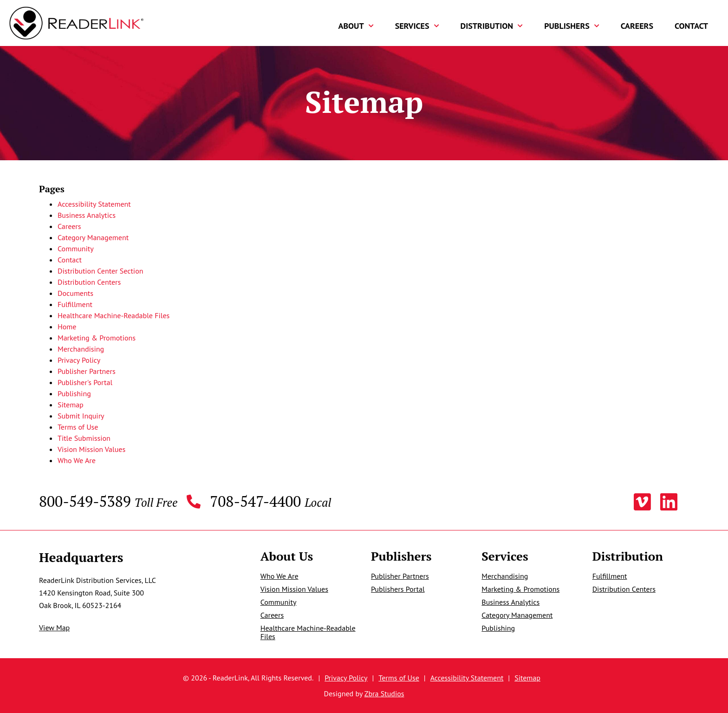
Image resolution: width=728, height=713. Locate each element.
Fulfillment (75, 304)
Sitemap (71, 405)
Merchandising (81, 349)
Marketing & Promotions (97, 338)
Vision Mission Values (91, 449)
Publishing (74, 393)
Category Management (93, 237)
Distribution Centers (89, 282)
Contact (691, 26)
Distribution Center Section (100, 271)
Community (76, 249)
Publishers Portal (398, 589)
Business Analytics (87, 215)
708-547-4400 (270, 502)
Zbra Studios (384, 693)
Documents (75, 293)
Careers (637, 26)
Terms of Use (78, 427)
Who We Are (77, 460)
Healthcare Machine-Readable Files (114, 315)
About (356, 26)
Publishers (572, 26)
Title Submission (84, 438)
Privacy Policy (79, 360)
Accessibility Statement (94, 204)
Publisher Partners (87, 371)
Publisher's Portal (85, 382)
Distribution (492, 26)
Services (417, 26)
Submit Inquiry (81, 416)
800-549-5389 (108, 502)
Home (67, 327)
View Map (54, 628)
